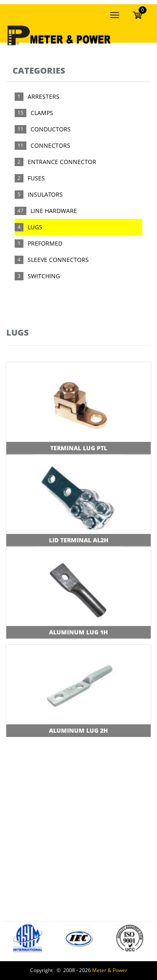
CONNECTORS (50, 145)
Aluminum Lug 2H (78, 730)
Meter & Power (110, 970)
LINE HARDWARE (54, 211)
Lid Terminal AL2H (79, 540)
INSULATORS (45, 194)
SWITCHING (44, 276)
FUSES (36, 178)
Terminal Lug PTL (79, 448)
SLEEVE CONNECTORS (58, 260)
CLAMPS (42, 113)
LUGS (35, 227)
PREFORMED (45, 243)
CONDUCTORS (51, 129)
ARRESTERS (44, 96)
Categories (39, 71)
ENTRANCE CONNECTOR (62, 162)
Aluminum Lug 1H (78, 632)
